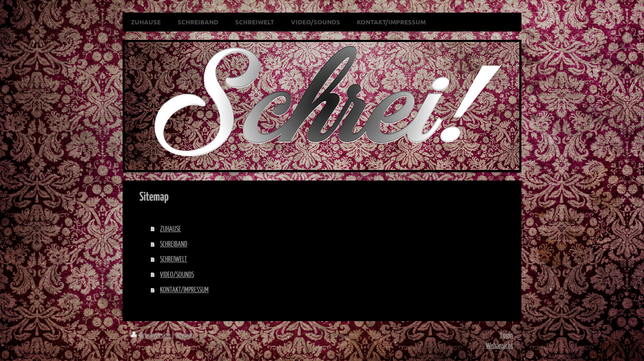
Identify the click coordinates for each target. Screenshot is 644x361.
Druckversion (151, 335)
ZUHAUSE (170, 229)
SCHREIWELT (174, 259)
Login (507, 335)
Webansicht (499, 345)
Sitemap (185, 335)
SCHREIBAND (174, 244)
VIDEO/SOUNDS (177, 274)
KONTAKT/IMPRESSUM (184, 289)
